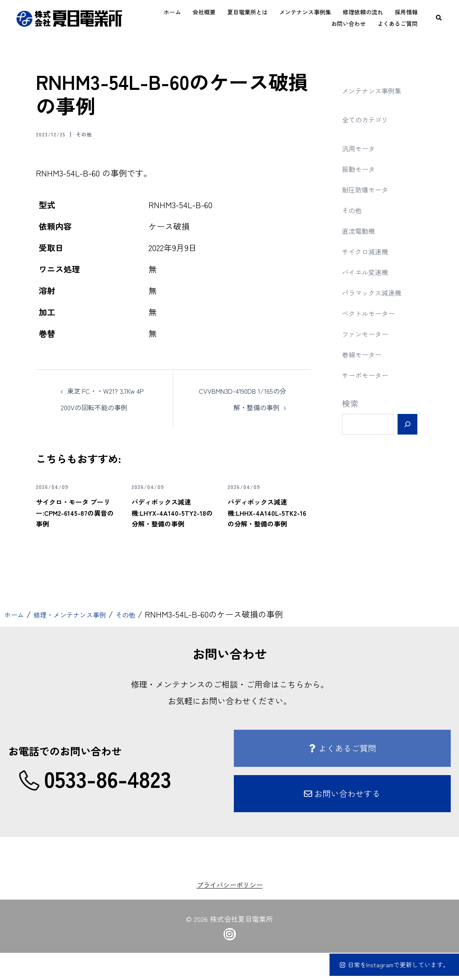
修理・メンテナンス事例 (84, 642)
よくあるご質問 (398, 24)
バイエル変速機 (371, 271)
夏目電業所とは (247, 12)
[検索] (407, 424)
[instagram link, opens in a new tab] (230, 960)
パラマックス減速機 (379, 292)
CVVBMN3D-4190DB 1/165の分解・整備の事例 (244, 407)
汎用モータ (362, 148)
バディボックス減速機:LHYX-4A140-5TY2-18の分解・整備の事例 (172, 533)
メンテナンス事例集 (305, 12)
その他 (95, 134)
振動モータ (362, 168)
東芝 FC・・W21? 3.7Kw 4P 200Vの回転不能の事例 (102, 407)
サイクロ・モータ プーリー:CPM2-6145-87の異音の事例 (74, 533)
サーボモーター (371, 375)
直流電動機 (362, 230)
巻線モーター (367, 354)
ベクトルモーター (375, 313)
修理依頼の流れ (363, 12)
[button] (439, 18)
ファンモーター (371, 333)
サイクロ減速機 (371, 251)
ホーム (172, 12)
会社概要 (204, 12)
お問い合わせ (348, 24)
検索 (350, 403)
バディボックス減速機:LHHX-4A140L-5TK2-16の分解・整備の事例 (268, 533)
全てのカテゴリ (371, 119)
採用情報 (406, 12)
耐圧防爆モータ (371, 189)
